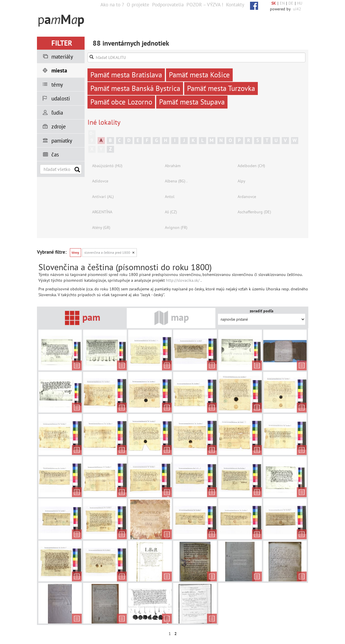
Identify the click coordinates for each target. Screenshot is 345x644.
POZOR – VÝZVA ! (205, 5)
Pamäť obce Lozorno (121, 102)
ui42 (297, 9)
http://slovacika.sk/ (183, 280)
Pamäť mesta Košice (199, 75)
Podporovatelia (168, 5)
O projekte (138, 5)
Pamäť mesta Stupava (192, 102)
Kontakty (235, 5)
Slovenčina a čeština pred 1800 (107, 252)
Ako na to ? (112, 5)
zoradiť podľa (262, 311)
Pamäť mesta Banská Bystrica (135, 88)
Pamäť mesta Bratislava (126, 75)
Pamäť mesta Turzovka (221, 88)
